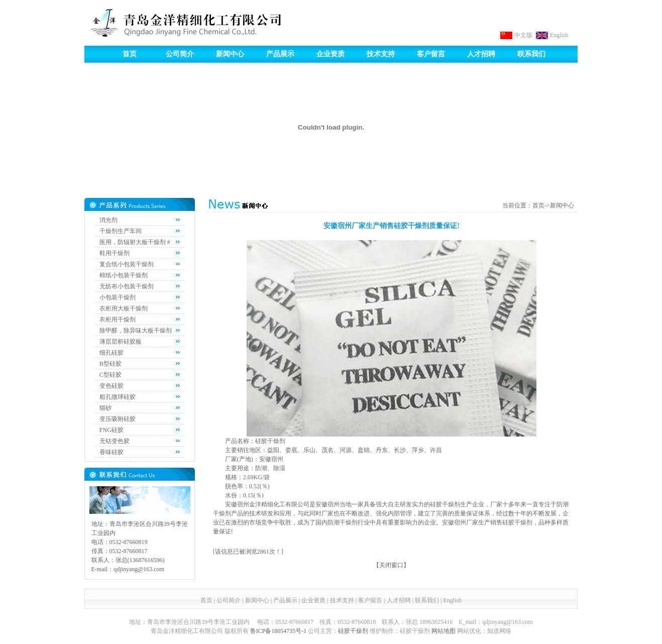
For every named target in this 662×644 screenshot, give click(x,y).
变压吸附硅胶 (118, 419)
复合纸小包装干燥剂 (127, 264)
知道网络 (499, 631)
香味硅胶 (112, 452)
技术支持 (381, 54)
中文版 (523, 35)
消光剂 (108, 220)
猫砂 (105, 408)
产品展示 (280, 54)
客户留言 (431, 54)
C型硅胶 (111, 375)
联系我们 (531, 54)
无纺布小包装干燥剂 (127, 286)
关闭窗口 (391, 565)
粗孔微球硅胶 (118, 397)
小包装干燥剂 (118, 297)
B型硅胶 (111, 364)
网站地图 (444, 631)
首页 (130, 54)
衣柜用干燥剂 (118, 319)
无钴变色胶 (115, 441)
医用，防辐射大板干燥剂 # (135, 242)
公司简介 (180, 54)
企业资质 (330, 54)
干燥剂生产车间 (121, 231)
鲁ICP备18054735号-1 (279, 631)
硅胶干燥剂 (353, 631)
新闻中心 (230, 54)
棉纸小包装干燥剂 (124, 275)
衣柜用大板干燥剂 (124, 308)
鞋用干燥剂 (115, 253)
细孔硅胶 (112, 353)
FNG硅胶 (112, 430)
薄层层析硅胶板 (121, 342)
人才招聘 (481, 54)
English (559, 35)
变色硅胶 (112, 386)
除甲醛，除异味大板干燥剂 (136, 331)
